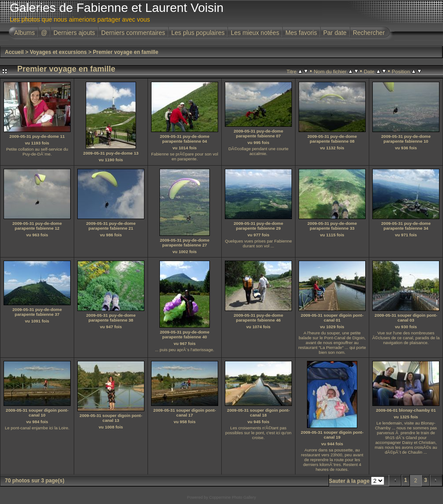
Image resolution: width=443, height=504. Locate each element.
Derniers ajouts (74, 33)
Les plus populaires (198, 33)
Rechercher (369, 33)
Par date (335, 33)
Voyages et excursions (58, 52)
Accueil (14, 52)
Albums (25, 33)
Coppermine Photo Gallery (232, 497)
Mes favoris (301, 33)
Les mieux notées (255, 33)
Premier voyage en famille (125, 52)
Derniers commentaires (133, 33)
